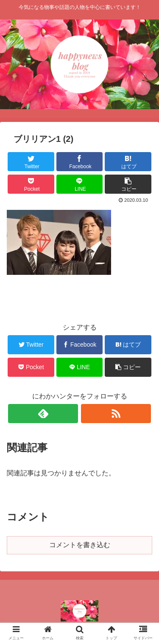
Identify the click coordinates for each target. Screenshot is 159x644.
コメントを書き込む (80, 545)
